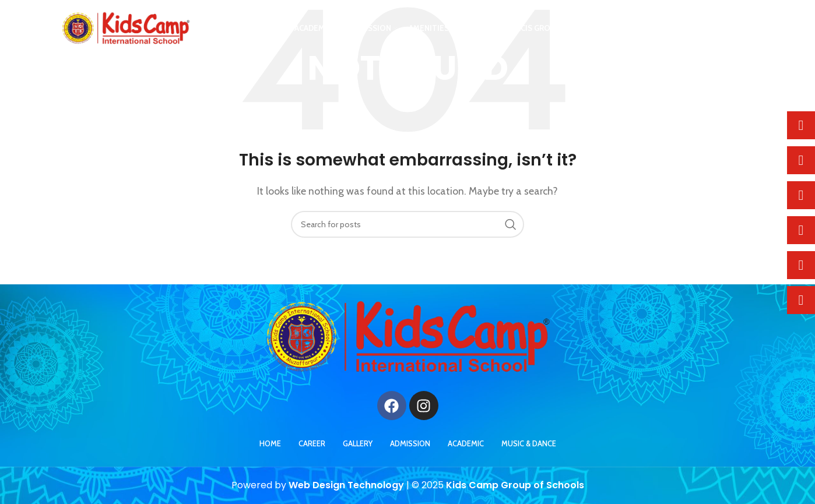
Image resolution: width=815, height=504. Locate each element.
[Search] (408, 224)
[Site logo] (126, 29)
